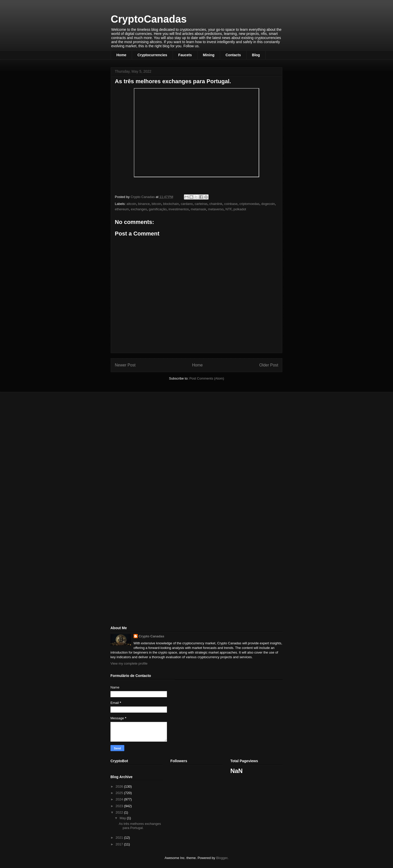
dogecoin (268, 204)
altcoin (132, 204)
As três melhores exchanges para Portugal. (140, 826)
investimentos (179, 209)
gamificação (158, 209)
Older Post (269, 365)
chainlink (216, 204)
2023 (120, 806)
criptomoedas (249, 204)
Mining (209, 55)
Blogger (222, 858)
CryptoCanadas (149, 19)
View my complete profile (129, 663)
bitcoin (156, 204)
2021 (120, 838)
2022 (120, 812)
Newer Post (125, 365)
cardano (187, 204)
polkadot (240, 209)
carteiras (201, 204)
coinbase (231, 204)
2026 (120, 786)
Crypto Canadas (152, 636)
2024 (120, 799)
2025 (120, 793)
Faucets (185, 55)
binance (144, 204)
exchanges (139, 209)
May (123, 818)
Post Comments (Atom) (207, 378)
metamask (199, 209)
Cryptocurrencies (152, 55)
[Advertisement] (149, 432)
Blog (256, 55)
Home (121, 55)
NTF (229, 209)
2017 (120, 844)
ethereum (122, 209)
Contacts (233, 55)
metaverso (216, 209)
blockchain (171, 204)
